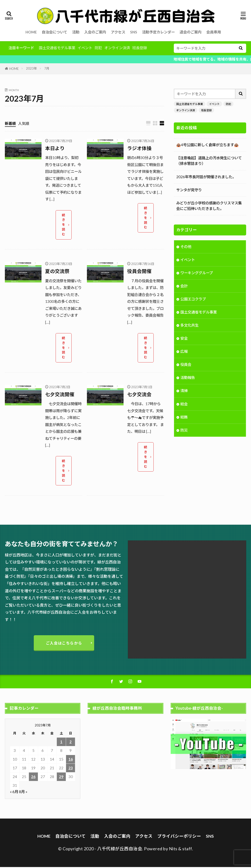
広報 (184, 352)
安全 (184, 339)
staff (187, 850)
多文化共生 (189, 326)
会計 (184, 286)
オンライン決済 (117, 48)
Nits (173, 850)
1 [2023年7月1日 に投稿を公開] (61, 743)
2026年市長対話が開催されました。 (206, 177)
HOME (31, 32)
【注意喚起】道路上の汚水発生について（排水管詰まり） (209, 161)
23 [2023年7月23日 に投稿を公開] (71, 769)
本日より (55, 148)
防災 (184, 431)
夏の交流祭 (57, 272)
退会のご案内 (191, 32)
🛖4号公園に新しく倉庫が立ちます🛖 (207, 145)
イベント (85, 48)
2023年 (31, 68)
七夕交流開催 (60, 395)
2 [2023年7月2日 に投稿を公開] (71, 743)
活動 (76, 32)
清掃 (184, 391)
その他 (186, 247)
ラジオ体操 (139, 148)
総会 (184, 404)
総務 (184, 418)
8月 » (23, 793)
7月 (47, 68)
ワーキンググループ (197, 273)
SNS (134, 32)
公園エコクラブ (193, 299)
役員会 (186, 365)
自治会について (54, 32)
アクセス (118, 32)
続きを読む (64, 225)
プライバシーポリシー (179, 837)
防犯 (98, 48)
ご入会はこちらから (64, 644)
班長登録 (140, 48)
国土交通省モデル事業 (57, 48)
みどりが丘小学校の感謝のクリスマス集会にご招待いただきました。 (209, 206)
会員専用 (214, 32)
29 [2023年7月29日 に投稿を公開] (61, 778)
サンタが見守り (189, 190)
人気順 (24, 123)
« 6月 (14, 793)
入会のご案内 (95, 32)
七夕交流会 (139, 395)
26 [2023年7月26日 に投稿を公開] (33, 778)
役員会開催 (139, 272)
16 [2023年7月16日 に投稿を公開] (71, 760)
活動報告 (188, 378)
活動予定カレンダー (158, 32)
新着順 (10, 123)
